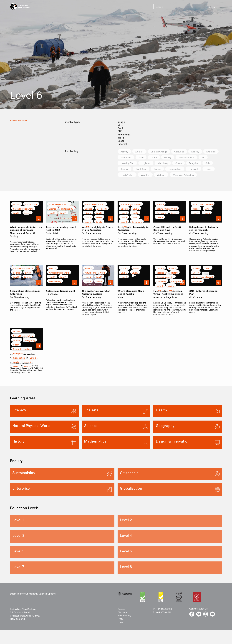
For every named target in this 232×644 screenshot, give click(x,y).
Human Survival (130, 164)
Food (165, 158)
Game (180, 158)
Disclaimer (124, 619)
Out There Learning (93, 240)
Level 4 (99, 225)
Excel (121, 140)
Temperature (129, 176)
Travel (168, 176)
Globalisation (19, 365)
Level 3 (88, 225)
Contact (122, 616)
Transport (151, 176)
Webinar (126, 182)
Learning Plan (168, 164)
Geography (102, 216)
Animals (143, 152)
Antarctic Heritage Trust (167, 304)
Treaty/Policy (188, 176)
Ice (150, 164)
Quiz (159, 170)
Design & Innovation (165, 284)
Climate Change (166, 152)
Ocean (125, 170)
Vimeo (121, 304)
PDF (120, 131)
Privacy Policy (125, 622)
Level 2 (99, 220)
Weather (209, 176)
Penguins (143, 170)
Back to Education (20, 120)
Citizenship (161, 289)
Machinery (209, 164)
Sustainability (31, 212)
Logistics (189, 164)
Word (121, 137)
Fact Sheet (147, 158)
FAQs (121, 626)
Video (121, 125)
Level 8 (16, 220)
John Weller (53, 301)
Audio (121, 128)
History (196, 158)
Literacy (160, 275)
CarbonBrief (53, 240)
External (122, 143)
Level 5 (88, 229)
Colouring (189, 152)
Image (121, 121)
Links (121, 629)
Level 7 (27, 220)
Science (175, 170)
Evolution (127, 158)
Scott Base (195, 170)
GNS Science (197, 304)
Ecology (208, 152)
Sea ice (214, 170)
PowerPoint (124, 134)
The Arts (125, 275)
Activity (126, 152)
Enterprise (176, 289)
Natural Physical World (23, 216)
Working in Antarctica (152, 182)
